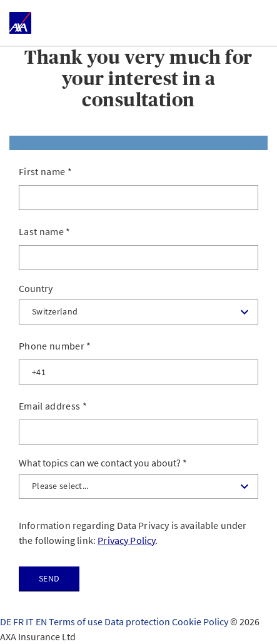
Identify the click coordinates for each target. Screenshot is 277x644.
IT (31, 621)
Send (49, 578)
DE (7, 621)
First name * (45, 171)
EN (42, 621)
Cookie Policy (201, 621)
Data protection (138, 621)
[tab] (138, 143)
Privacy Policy (126, 540)
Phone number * (55, 346)
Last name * (45, 231)
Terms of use (77, 621)
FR (19, 621)
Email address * (53, 406)
